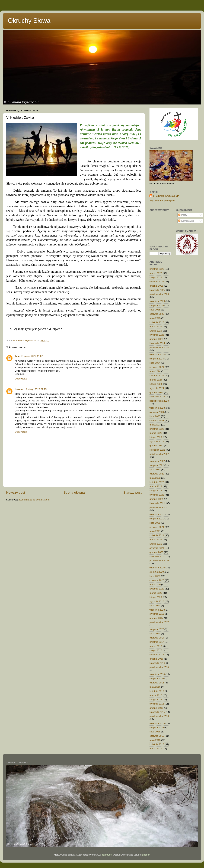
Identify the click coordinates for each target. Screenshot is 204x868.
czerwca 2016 (157, 683)
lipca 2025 (155, 310)
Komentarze (186, 221)
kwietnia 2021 (157, 535)
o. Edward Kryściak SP (166, 196)
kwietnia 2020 (157, 589)
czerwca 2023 (157, 420)
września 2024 (157, 354)
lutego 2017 (156, 650)
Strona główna (74, 492)
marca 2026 (156, 273)
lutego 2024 (156, 384)
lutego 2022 (156, 491)
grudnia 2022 (156, 446)
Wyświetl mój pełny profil (162, 201)
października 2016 (159, 667)
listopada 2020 (157, 556)
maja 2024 (155, 371)
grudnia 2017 (156, 618)
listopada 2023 (157, 397)
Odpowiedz (21, 379)
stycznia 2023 (157, 441)
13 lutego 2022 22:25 (35, 389)
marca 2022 (156, 486)
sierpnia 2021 (157, 519)
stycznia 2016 (157, 704)
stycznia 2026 (157, 282)
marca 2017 (156, 646)
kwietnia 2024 (157, 376)
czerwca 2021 (157, 527)
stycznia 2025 (157, 335)
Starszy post (132, 492)
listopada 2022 (157, 450)
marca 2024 (156, 380)
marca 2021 (156, 540)
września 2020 (157, 568)
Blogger (145, 855)
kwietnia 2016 (157, 691)
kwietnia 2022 (157, 482)
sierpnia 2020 (157, 572)
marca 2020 (156, 593)
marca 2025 (156, 327)
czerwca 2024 (157, 367)
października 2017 (159, 622)
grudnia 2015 (156, 708)
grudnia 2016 (156, 659)
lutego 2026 (156, 277)
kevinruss (107, 855)
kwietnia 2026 (157, 269)
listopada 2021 (157, 503)
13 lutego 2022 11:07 (32, 356)
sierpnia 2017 (157, 629)
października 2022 (159, 454)
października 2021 (159, 507)
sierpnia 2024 (157, 359)
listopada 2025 (157, 290)
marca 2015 (156, 749)
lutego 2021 (156, 544)
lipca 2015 (155, 732)
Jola (17, 356)
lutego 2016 (156, 700)
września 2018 (157, 610)
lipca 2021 (155, 523)
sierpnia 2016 (157, 678)
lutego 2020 (156, 597)
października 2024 (159, 347)
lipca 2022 (155, 469)
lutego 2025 (156, 331)
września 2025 (157, 301)
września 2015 (157, 723)
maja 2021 (155, 531)
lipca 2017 (155, 633)
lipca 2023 (155, 416)
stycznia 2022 (157, 495)
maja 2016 (155, 687)
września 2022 (157, 461)
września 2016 (157, 674)
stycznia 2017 (157, 655)
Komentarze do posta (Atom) (34, 500)
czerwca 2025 (157, 314)
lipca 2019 (155, 606)
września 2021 (157, 514)
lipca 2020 (155, 576)
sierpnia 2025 (157, 305)
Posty (183, 215)
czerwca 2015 (157, 736)
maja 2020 (155, 584)
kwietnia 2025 (157, 322)
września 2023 (157, 408)
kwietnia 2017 (157, 642)
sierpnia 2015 (157, 727)
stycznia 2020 (157, 601)
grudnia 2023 (156, 392)
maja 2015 (155, 740)
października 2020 (159, 561)
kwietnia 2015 (157, 744)
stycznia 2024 (157, 388)
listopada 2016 (157, 663)
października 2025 (159, 294)
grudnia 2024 (156, 339)
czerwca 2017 (157, 638)
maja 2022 (155, 478)
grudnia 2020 (156, 552)
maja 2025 (155, 318)
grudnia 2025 (156, 286)
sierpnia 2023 (157, 412)
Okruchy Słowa (29, 21)
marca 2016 (156, 695)
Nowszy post (16, 492)
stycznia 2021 (157, 548)
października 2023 (159, 401)
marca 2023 (156, 433)
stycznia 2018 (157, 614)
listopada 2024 (157, 343)
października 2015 (159, 716)
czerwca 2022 (157, 474)
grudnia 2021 (156, 499)
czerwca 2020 (157, 580)
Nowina (19, 389)
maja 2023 (155, 425)
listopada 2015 (157, 712)
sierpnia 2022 (157, 465)
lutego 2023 (156, 437)
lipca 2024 (155, 363)
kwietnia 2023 (157, 429)
